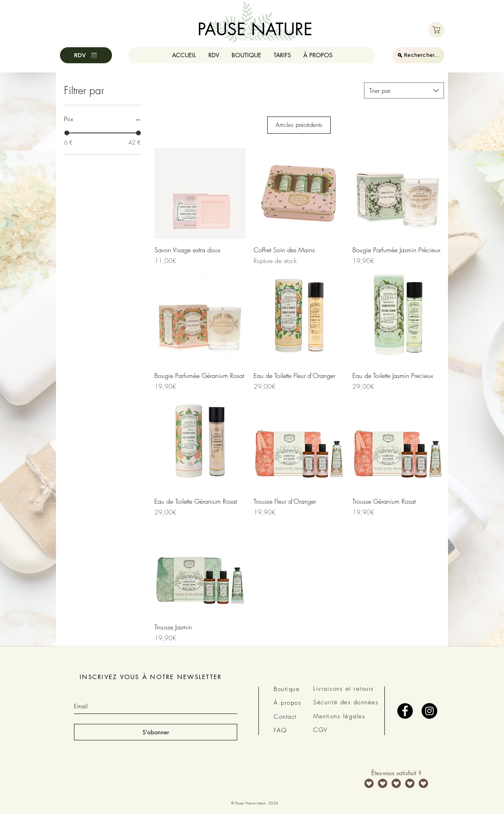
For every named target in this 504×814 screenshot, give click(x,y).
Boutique (287, 689)
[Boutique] (436, 30)
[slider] (67, 133)
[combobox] (404, 90)
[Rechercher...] (418, 55)
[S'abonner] (156, 732)
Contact (285, 717)
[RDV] (86, 55)
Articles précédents (299, 125)
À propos (287, 703)
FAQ (280, 730)
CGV (320, 730)
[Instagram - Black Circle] (429, 711)
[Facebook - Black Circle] (405, 711)
